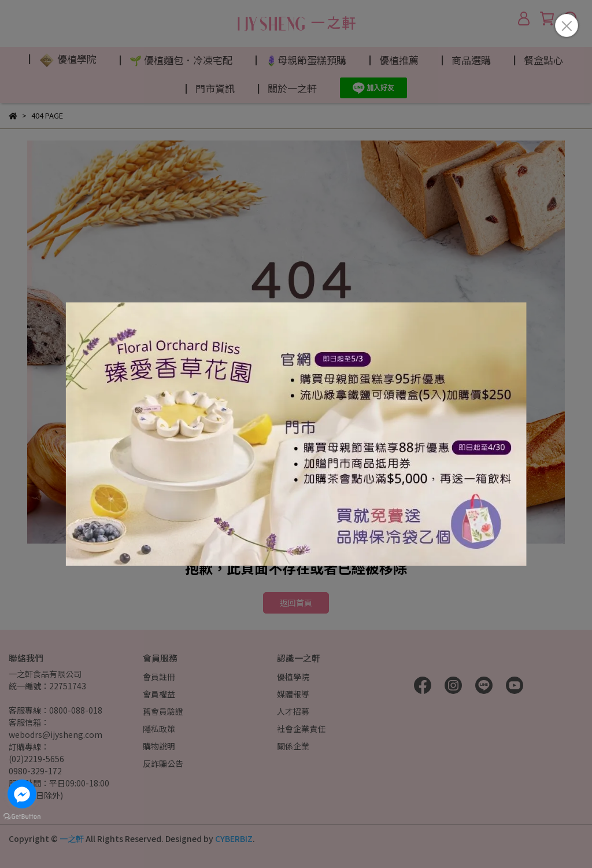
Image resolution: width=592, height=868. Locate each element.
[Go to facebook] (22, 794)
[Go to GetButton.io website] (22, 816)
